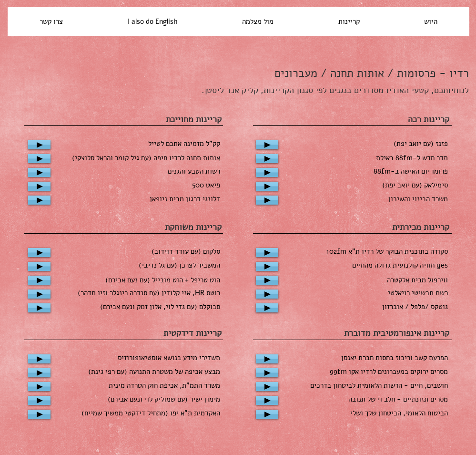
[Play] (39, 145)
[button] (258, 21)
